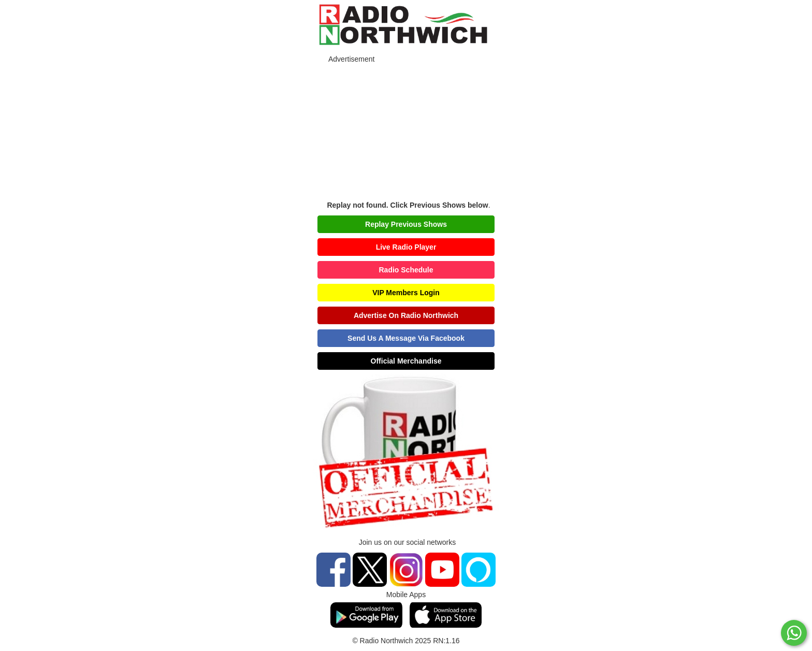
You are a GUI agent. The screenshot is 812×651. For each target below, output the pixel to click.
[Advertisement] (406, 130)
